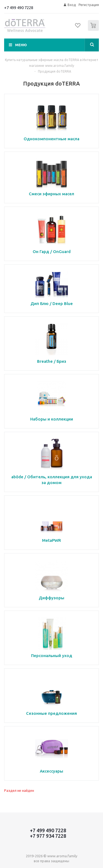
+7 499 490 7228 (19, 8)
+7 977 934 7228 (48, 836)
